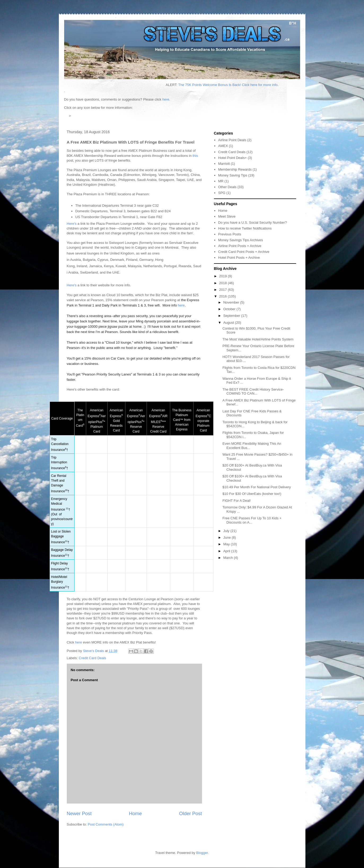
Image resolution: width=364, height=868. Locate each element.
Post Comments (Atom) (106, 824)
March (229, 558)
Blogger (202, 853)
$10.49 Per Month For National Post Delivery (257, 487)
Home (135, 814)
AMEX (223, 146)
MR (221, 181)
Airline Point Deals (232, 140)
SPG (222, 193)
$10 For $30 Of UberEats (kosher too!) (252, 494)
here (166, 99)
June (227, 537)
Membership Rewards (235, 169)
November (232, 302)
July (227, 531)
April (227, 551)
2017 (224, 290)
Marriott (224, 164)
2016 (224, 296)
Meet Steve (227, 216)
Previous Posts (230, 234)
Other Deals (227, 187)
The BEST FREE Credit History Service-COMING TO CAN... (253, 392)
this (195, 156)
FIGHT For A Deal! (237, 501)
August (229, 323)
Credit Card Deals (92, 658)
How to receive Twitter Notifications (245, 228)
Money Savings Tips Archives (241, 240)
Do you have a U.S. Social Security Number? (253, 223)
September (232, 316)
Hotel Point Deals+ (233, 158)
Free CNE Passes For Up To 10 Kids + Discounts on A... (252, 520)
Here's (72, 224)
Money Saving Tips (233, 175)
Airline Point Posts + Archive (240, 246)
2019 (224, 276)
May (227, 544)
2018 (224, 283)
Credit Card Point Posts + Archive (244, 252)
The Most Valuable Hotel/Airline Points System (258, 339)
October (230, 309)
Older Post (191, 814)
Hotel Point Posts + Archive (239, 258)
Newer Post (79, 814)
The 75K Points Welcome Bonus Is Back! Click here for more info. (235, 85)
